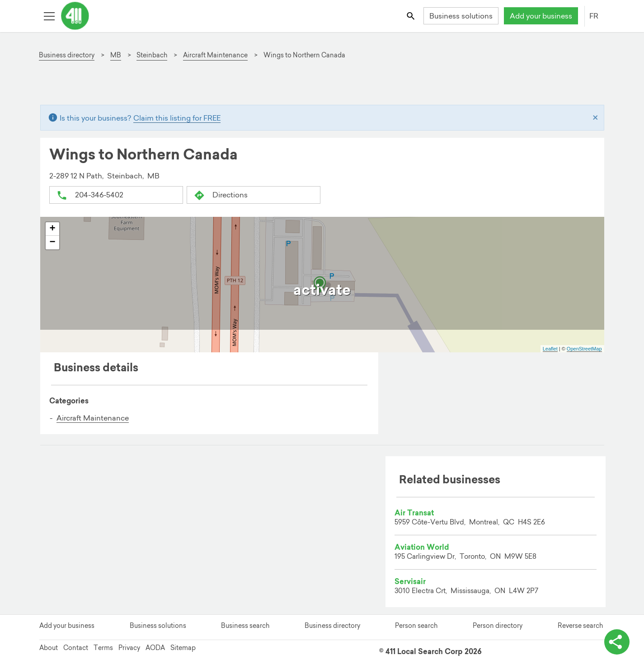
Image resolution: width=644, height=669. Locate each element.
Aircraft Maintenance (93, 418)
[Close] (595, 118)
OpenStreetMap (584, 349)
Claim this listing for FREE (177, 118)
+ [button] (52, 229)
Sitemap (183, 648)
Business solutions (461, 16)
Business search (245, 626)
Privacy (129, 648)
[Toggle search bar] (411, 16)
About (49, 648)
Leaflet (550, 349)
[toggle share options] (617, 642)
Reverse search (580, 626)
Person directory (498, 626)
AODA (155, 648)
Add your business (541, 16)
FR (594, 16)
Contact (76, 648)
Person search (416, 626)
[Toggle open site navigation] (49, 16)
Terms (103, 648)
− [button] (52, 243)
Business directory (332, 626)
